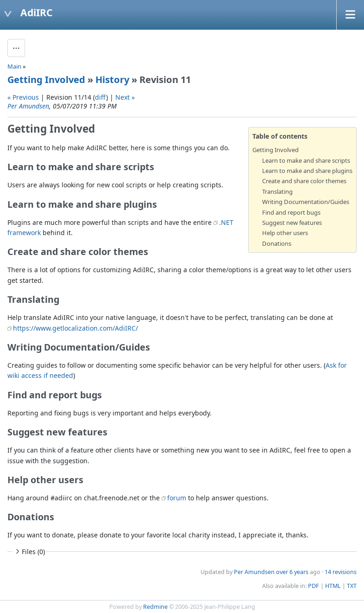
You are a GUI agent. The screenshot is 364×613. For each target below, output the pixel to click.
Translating (277, 192)
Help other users (285, 233)
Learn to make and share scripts (306, 160)
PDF (314, 586)
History (112, 80)
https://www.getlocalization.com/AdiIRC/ (75, 328)
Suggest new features (292, 223)
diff (100, 97)
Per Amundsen (28, 106)
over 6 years (292, 572)
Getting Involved (46, 80)
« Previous (23, 97)
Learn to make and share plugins (307, 171)
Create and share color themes (304, 181)
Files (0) (29, 552)
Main (14, 66)
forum (177, 498)
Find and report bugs (291, 212)
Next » (125, 97)
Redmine (155, 607)
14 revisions (341, 572)
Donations (277, 243)
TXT (352, 586)
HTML (333, 586)
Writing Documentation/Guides (306, 202)
